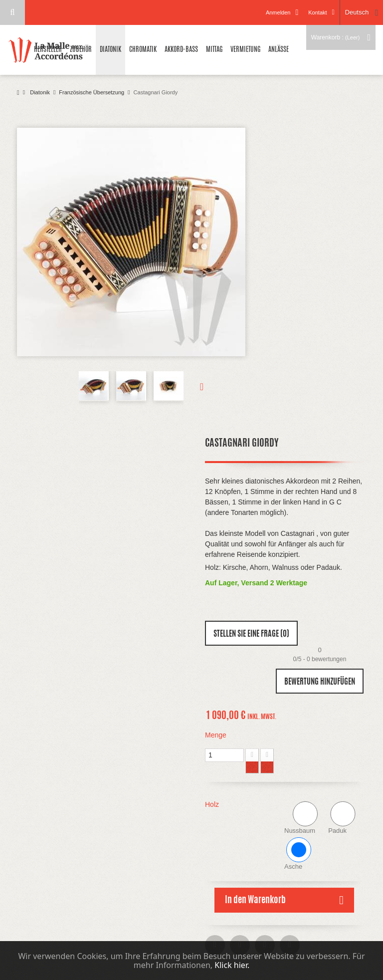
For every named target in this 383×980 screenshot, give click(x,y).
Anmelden (278, 12)
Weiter (193, 386)
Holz (213, 804)
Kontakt (317, 12)
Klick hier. (232, 965)
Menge (216, 735)
